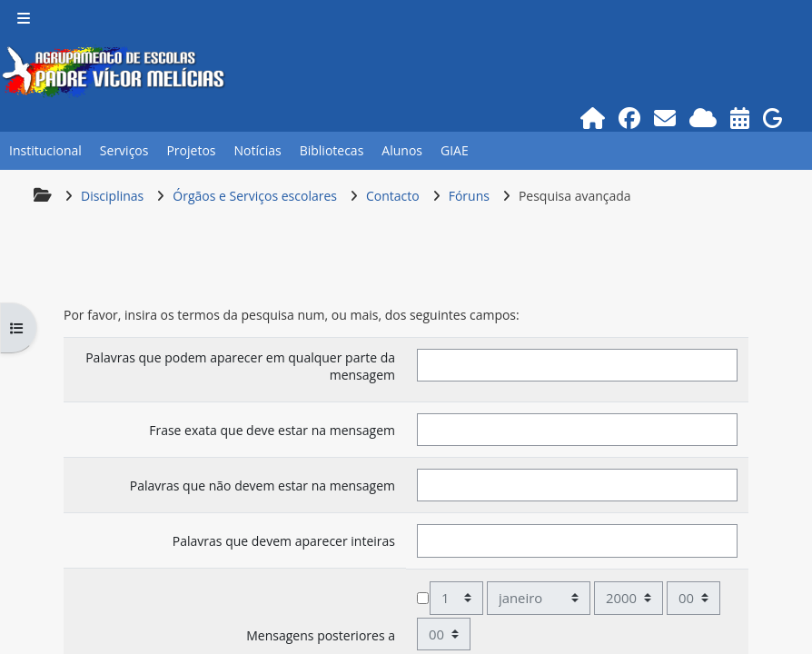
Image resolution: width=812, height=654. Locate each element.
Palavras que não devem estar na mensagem (262, 486)
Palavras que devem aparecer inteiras (284, 541)
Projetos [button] (191, 150)
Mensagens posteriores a (321, 635)
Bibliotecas (332, 150)
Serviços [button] (124, 150)
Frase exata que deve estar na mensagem (272, 430)
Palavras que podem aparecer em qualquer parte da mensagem (240, 366)
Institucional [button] (45, 150)
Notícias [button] (257, 150)
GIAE (455, 150)
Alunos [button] (402, 150)
